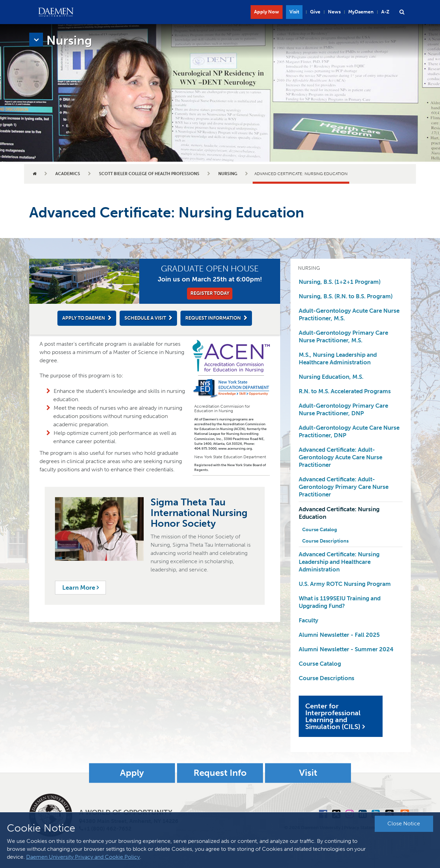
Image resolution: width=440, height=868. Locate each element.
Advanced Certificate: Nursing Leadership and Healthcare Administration (339, 562)
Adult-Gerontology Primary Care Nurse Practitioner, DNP (343, 409)
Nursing (228, 174)
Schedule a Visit (145, 318)
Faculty (309, 620)
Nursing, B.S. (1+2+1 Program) (340, 282)
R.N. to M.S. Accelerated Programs (345, 391)
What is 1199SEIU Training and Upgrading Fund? (340, 602)
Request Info (220, 773)
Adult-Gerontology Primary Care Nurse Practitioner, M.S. (343, 336)
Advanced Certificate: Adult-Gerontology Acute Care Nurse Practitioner (340, 457)
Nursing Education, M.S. (331, 377)
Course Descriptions (325, 541)
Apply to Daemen (84, 318)
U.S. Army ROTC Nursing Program (345, 584)
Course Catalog (320, 530)
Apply (132, 773)
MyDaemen (361, 12)
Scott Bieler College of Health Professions (149, 174)
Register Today (210, 293)
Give (315, 12)
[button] (402, 12)
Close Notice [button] (404, 823)
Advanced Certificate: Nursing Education (339, 513)
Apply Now (267, 12)
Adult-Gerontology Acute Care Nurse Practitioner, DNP (349, 431)
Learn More (80, 588)
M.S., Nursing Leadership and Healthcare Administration (338, 358)
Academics (68, 174)
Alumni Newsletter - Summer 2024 (346, 649)
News (334, 12)
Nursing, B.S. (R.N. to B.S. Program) (346, 296)
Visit (294, 12)
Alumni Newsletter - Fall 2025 (339, 635)
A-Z (385, 12)
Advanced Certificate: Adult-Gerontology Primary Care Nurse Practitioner (344, 487)
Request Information (213, 318)
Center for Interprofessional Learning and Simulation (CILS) (333, 716)
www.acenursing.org (235, 449)
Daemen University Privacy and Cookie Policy (83, 857)
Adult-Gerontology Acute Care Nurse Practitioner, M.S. (349, 314)
